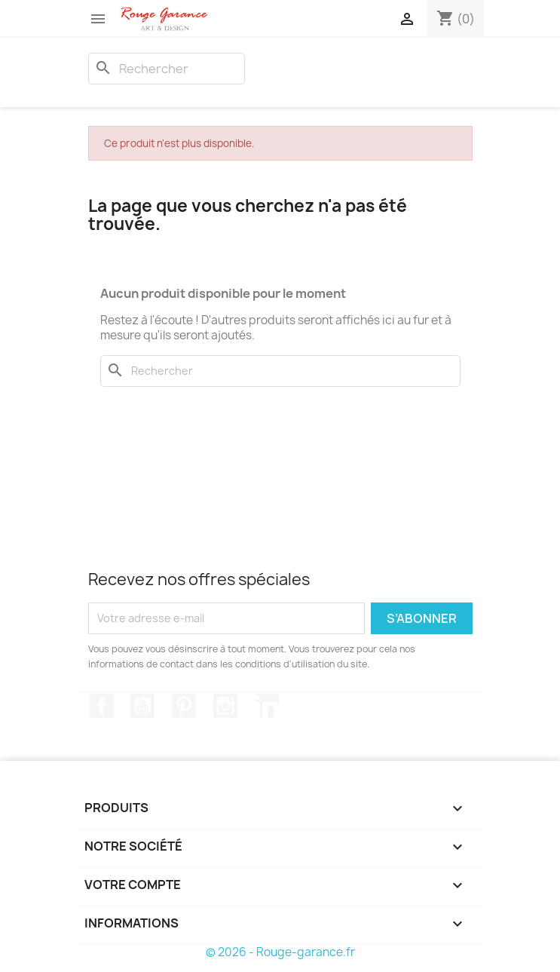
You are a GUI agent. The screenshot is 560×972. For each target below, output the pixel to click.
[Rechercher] (167, 69)
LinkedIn (267, 706)
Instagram (225, 706)
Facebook (102, 706)
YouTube (142, 706)
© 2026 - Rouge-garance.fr (280, 952)
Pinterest (184, 706)
